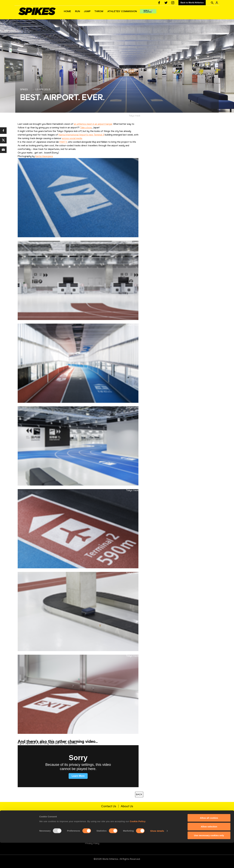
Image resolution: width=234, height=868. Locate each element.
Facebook (158, 829)
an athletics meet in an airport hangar (93, 124)
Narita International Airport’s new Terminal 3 (81, 135)
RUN (78, 11)
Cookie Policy (138, 846)
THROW (99, 11)
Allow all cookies (209, 843)
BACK (139, 794)
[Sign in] (217, 3)
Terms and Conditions (97, 834)
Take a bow (86, 128)
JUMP (87, 11)
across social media (72, 138)
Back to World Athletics (192, 3)
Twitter (157, 834)
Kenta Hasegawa (44, 156)
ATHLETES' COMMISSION (122, 11)
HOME (67, 11)
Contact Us (109, 806)
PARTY (63, 142)
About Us (127, 806)
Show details (157, 856)
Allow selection (209, 852)
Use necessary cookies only (209, 861)
